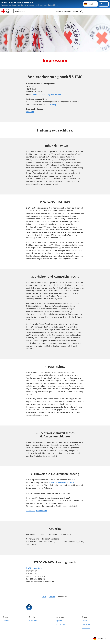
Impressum (86, 628)
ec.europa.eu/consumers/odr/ (61, 482)
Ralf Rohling (51, 104)
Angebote (60, 12)
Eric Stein (30, 112)
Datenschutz (86, 624)
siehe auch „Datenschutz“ (37, 511)
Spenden (67, 12)
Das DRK (75, 12)
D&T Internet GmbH (35, 568)
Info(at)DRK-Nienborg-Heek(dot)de (46, 94)
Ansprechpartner (61, 624)
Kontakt (85, 621)
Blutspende (33, 621)
